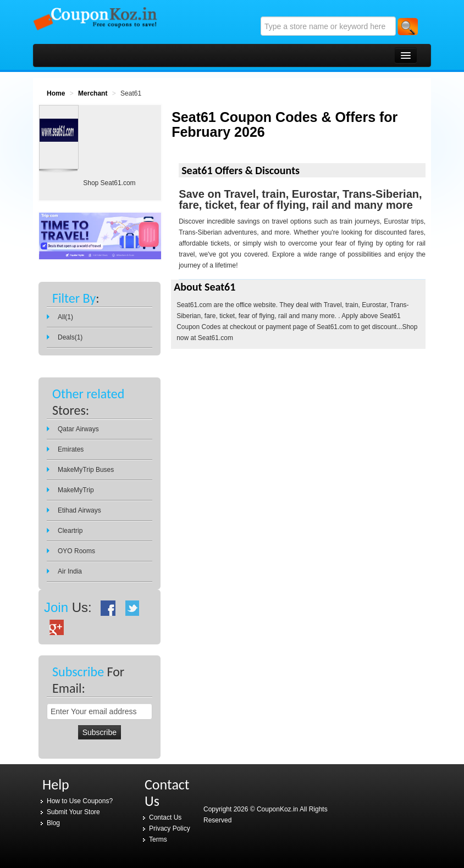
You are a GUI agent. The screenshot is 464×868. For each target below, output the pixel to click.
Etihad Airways (79, 510)
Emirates (71, 449)
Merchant (93, 93)
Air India (70, 571)
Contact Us (165, 817)
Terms (158, 839)
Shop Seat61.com (109, 183)
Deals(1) (70, 337)
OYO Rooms (76, 551)
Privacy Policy (170, 828)
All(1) (65, 317)
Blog (53, 823)
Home (56, 93)
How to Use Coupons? (80, 801)
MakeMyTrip (76, 490)
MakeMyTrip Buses (86, 470)
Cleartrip (70, 531)
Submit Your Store (73, 812)
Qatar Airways (78, 429)
